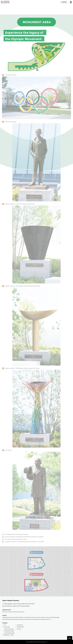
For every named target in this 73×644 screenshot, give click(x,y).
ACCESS (19, 629)
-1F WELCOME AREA (9, 629)
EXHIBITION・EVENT (9, 635)
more (66, 575)
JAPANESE (64, 2)
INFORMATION (21, 627)
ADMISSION (20, 625)
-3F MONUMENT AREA (9, 633)
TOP (5, 625)
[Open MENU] (71, 2)
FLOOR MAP (7, 627)
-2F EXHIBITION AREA (9, 631)
